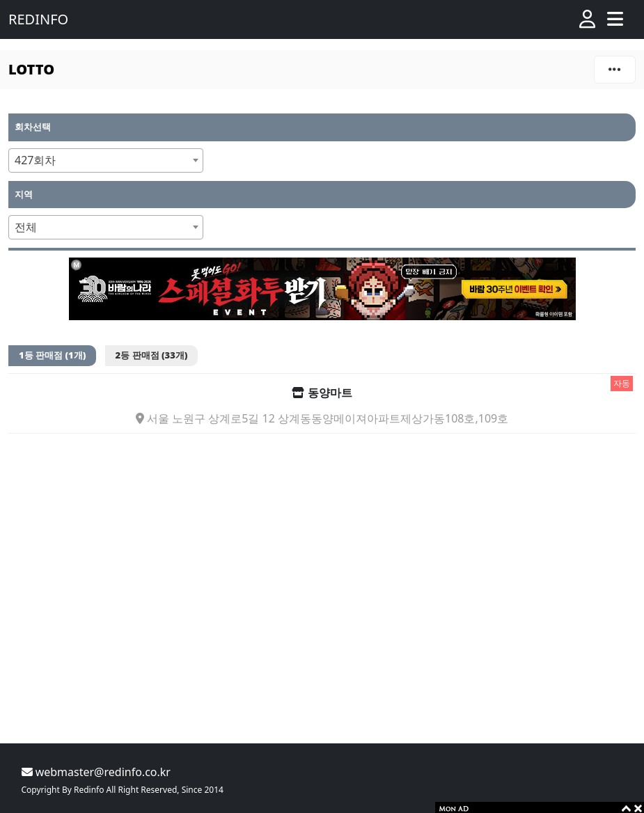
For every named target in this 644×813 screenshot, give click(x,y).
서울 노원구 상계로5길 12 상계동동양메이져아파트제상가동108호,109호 (322, 419)
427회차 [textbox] (35, 160)
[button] (587, 19)
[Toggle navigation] (615, 19)
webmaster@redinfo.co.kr (96, 772)
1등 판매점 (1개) (52, 355)
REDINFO (38, 19)
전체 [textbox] (26, 227)
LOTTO (31, 69)
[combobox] (106, 160)
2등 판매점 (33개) (152, 355)
